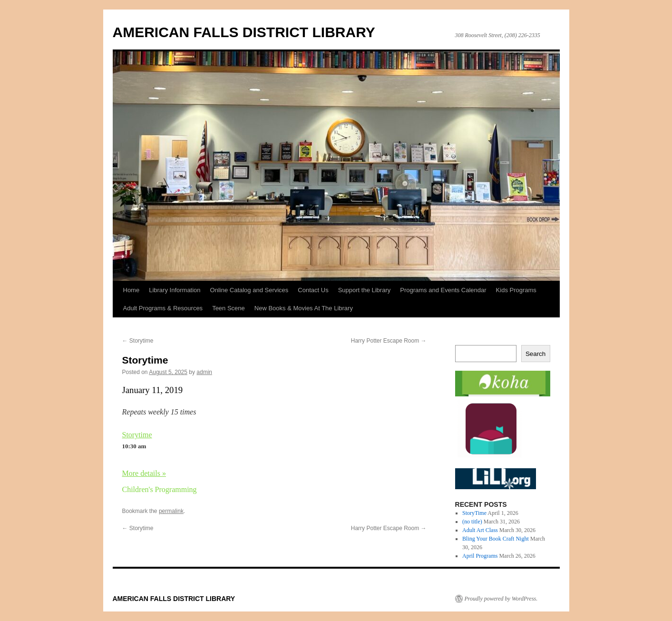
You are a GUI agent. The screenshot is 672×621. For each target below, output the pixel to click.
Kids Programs (516, 290)
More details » (144, 473)
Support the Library (365, 290)
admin (204, 372)
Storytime (138, 341)
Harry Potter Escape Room (389, 341)
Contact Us (313, 290)
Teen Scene (229, 308)
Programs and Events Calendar (443, 290)
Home (131, 290)
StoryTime (474, 513)
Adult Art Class (480, 530)
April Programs (480, 556)
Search (536, 354)
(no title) (472, 522)
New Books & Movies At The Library (304, 308)
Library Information (175, 290)
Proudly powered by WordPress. (501, 599)
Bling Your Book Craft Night (496, 539)
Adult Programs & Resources (163, 308)
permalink (171, 511)
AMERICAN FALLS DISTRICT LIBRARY (244, 32)
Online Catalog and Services (249, 290)
